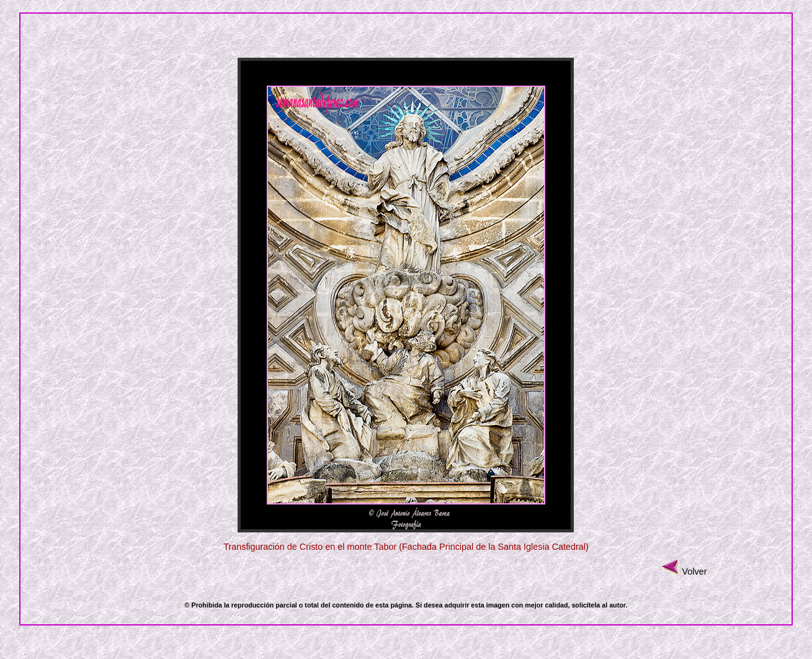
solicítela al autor (598, 605)
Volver (694, 572)
